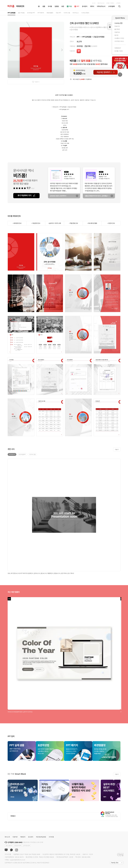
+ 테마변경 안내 (17, 223)
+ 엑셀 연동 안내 (73, 223)
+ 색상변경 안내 (36, 223)
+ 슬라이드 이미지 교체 (55, 223)
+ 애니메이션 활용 (92, 223)
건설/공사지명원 (99, 37)
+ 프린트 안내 (111, 223)
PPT (78, 37)
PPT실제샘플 (87, 37)
